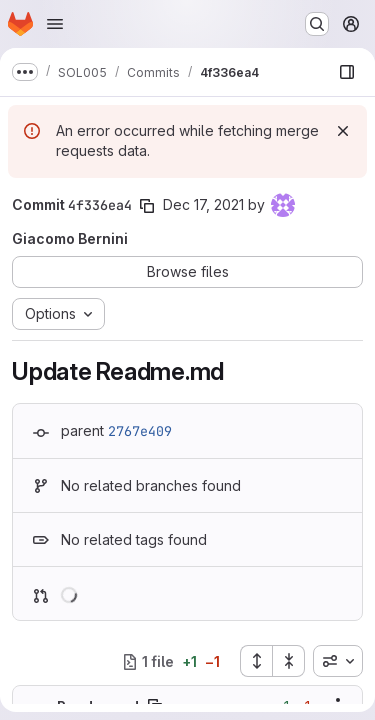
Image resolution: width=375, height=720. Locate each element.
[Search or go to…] (317, 24)
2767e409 (140, 431)
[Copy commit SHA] (147, 206)
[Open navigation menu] (55, 24)
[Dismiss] (343, 131)
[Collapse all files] (289, 661)
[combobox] (338, 661)
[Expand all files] (256, 661)
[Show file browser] (347, 72)
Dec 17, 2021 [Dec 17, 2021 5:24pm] (203, 204)
